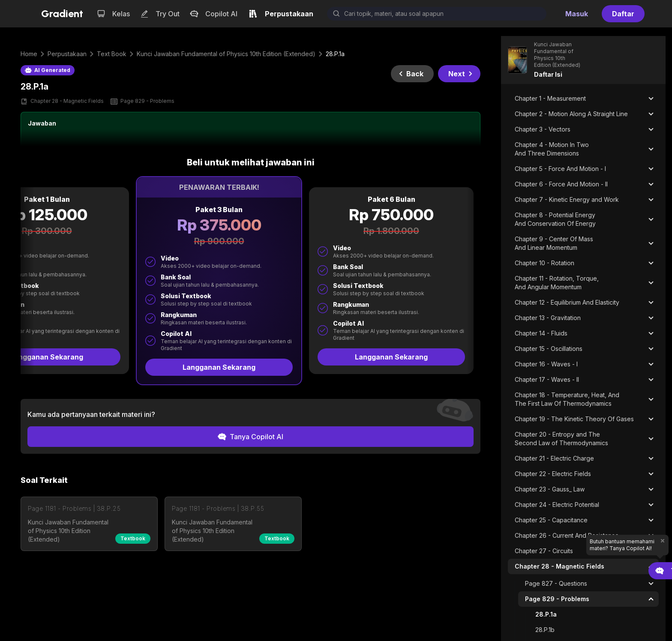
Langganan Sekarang (219, 367)
